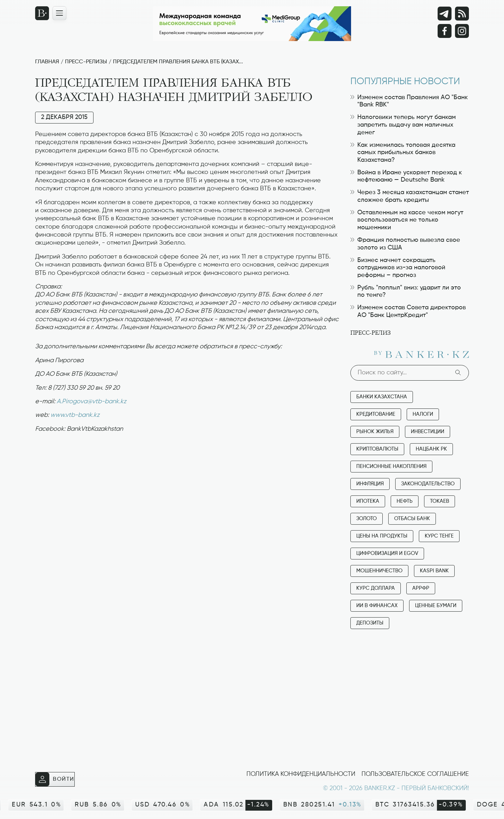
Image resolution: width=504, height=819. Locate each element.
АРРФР (421, 588)
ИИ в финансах (377, 606)
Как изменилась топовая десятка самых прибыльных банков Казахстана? (403, 153)
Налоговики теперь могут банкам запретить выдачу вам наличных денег (403, 125)
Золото (367, 519)
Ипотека (368, 501)
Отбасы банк (412, 519)
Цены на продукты (382, 536)
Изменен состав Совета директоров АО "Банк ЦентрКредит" (408, 311)
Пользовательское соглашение (415, 774)
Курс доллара (376, 588)
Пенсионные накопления (391, 466)
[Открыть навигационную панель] (59, 13)
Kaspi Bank (434, 571)
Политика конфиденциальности (301, 774)
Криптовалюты (377, 449)
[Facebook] (445, 31)
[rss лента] (462, 14)
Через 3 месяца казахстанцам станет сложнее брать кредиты (410, 196)
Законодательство (428, 484)
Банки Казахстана (382, 397)
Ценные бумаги (436, 606)
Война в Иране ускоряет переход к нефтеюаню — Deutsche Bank (406, 176)
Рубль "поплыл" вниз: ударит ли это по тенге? (406, 292)
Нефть (405, 501)
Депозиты (370, 623)
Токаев (440, 501)
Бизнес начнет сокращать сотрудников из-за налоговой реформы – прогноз (398, 268)
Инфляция (370, 484)
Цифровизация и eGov (387, 553)
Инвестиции (428, 432)
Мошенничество (379, 571)
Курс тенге (439, 536)
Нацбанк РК (431, 449)
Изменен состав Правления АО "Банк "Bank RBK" (409, 101)
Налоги (423, 414)
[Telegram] (445, 14)
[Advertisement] (188, 461)
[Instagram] (462, 31)
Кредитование (376, 414)
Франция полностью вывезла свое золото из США (405, 244)
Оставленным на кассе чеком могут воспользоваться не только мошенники (407, 220)
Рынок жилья (375, 432)
